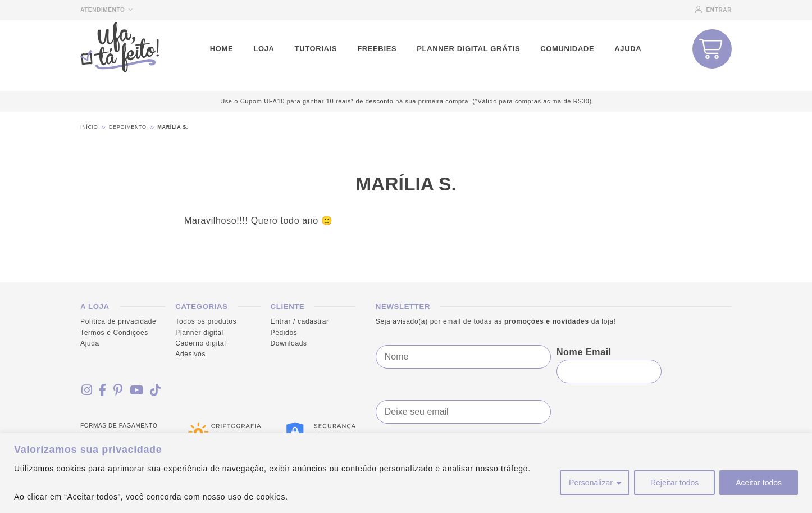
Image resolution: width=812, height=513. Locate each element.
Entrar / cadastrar (300, 321)
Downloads (289, 343)
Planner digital (199, 332)
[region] (406, 473)
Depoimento (128, 127)
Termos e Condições (114, 332)
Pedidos (284, 332)
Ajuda (90, 343)
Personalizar (591, 483)
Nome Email (584, 352)
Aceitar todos (759, 483)
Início (89, 127)
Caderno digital (200, 343)
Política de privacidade (118, 321)
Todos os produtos (206, 321)
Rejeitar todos (674, 483)
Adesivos (190, 354)
